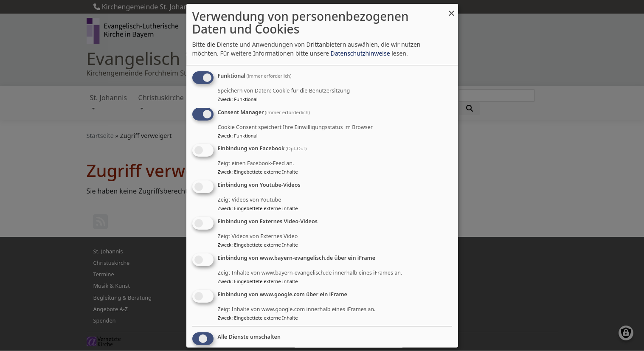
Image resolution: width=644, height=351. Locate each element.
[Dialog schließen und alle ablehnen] (452, 9)
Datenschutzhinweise (360, 53)
